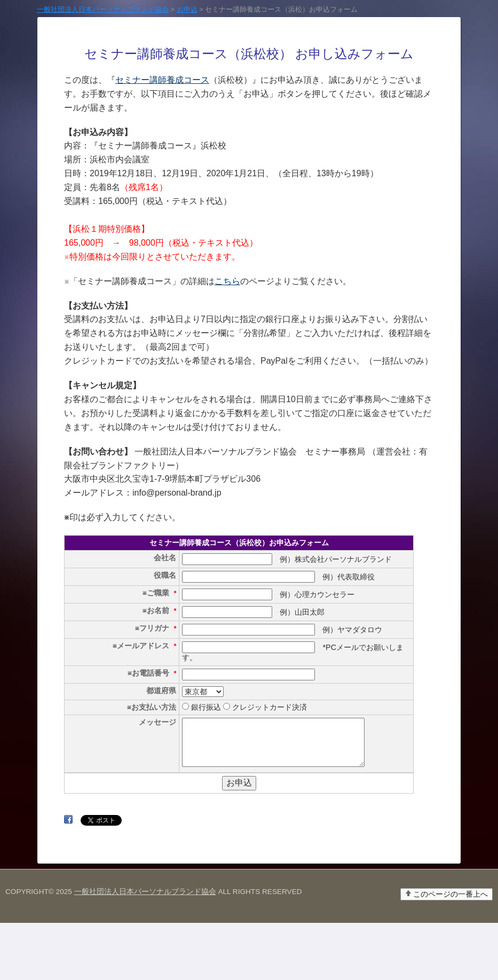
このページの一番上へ (450, 951)
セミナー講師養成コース (162, 80)
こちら (227, 281)
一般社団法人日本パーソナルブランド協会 (145, 949)
